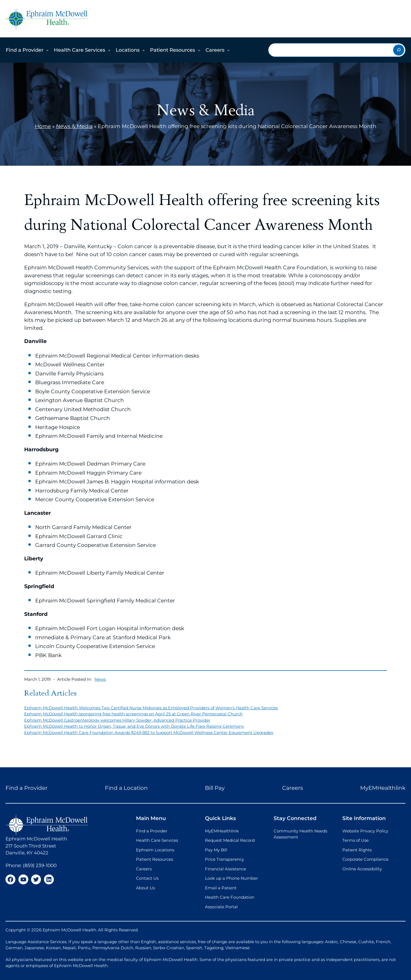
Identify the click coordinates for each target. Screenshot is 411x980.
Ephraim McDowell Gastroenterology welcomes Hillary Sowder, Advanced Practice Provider (117, 720)
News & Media (74, 126)
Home (43, 126)
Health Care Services (80, 50)
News (100, 679)
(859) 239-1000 (40, 865)
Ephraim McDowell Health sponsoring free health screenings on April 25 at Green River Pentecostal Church (133, 714)
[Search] (399, 50)
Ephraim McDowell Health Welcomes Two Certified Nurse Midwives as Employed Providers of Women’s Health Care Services (151, 708)
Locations (128, 50)
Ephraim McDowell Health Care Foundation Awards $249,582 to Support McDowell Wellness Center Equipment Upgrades (149, 733)
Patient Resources (173, 50)
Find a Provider (25, 50)
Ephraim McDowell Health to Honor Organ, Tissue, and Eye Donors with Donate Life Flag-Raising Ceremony (134, 726)
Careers (215, 50)
